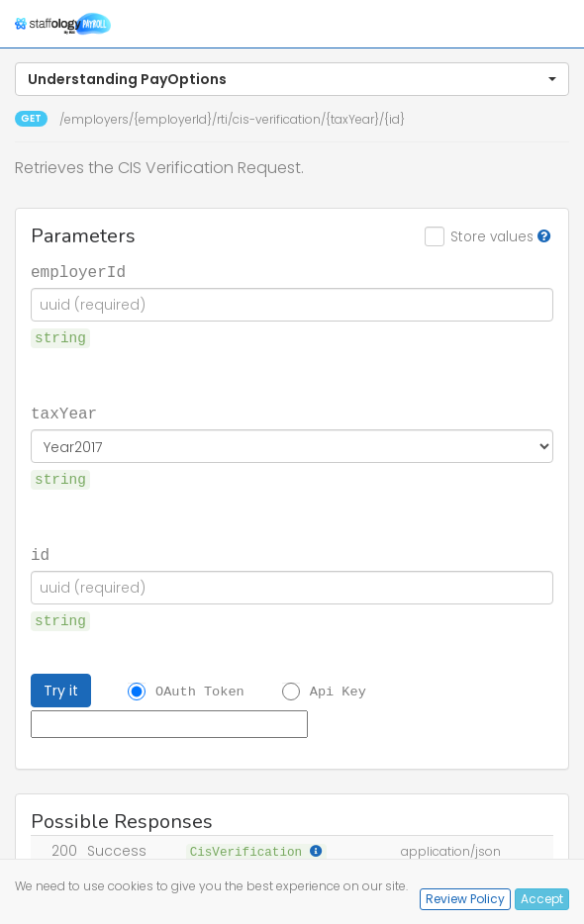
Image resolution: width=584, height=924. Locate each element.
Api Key (338, 692)
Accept (542, 899)
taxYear (64, 413)
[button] (292, 79)
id (40, 554)
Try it (61, 691)
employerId (78, 271)
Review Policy (465, 899)
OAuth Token (200, 692)
